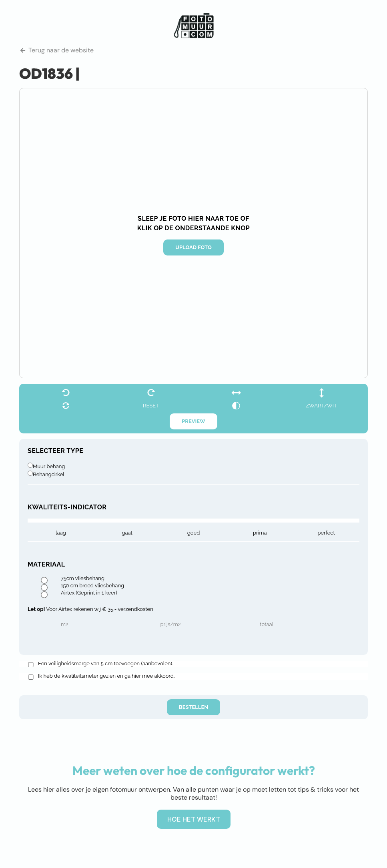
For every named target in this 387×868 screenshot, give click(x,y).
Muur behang (49, 466)
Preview (193, 421)
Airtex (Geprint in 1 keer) (89, 593)
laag (61, 533)
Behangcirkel (49, 474)
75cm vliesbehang (83, 579)
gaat (127, 533)
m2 (65, 625)
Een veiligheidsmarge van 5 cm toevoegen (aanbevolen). (105, 664)
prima (260, 533)
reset (151, 406)
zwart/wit (321, 406)
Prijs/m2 (171, 625)
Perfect (326, 533)
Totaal (267, 625)
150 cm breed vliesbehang (92, 586)
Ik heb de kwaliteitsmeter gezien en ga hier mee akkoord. (106, 676)
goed (194, 533)
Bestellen (193, 707)
